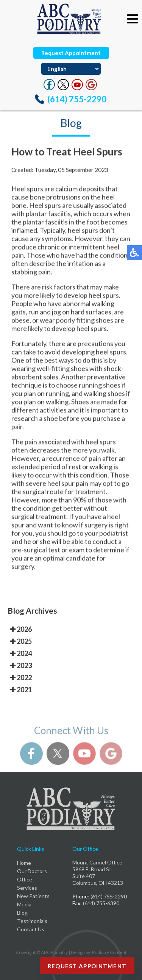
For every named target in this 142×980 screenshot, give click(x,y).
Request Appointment (71, 53)
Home (24, 863)
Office (25, 879)
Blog (22, 913)
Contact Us (31, 929)
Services (27, 888)
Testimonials (32, 921)
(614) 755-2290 (77, 99)
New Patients (33, 896)
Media (24, 904)
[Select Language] (71, 69)
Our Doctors (32, 871)
